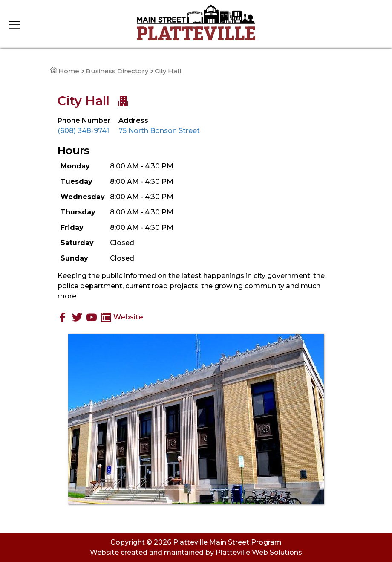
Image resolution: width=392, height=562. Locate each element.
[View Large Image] (196, 419)
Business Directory (117, 71)
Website (122, 317)
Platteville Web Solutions (259, 552)
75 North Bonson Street (159, 131)
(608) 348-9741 (83, 131)
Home (65, 71)
